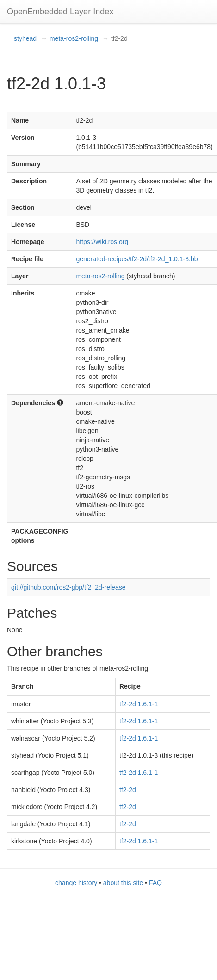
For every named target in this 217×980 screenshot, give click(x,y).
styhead (25, 38)
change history (76, 883)
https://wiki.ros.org (102, 242)
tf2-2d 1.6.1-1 (139, 704)
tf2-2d (128, 790)
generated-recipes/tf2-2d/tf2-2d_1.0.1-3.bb (137, 259)
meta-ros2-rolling (74, 38)
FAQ (155, 883)
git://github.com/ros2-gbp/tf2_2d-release (68, 587)
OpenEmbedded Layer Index (60, 12)
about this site (123, 883)
